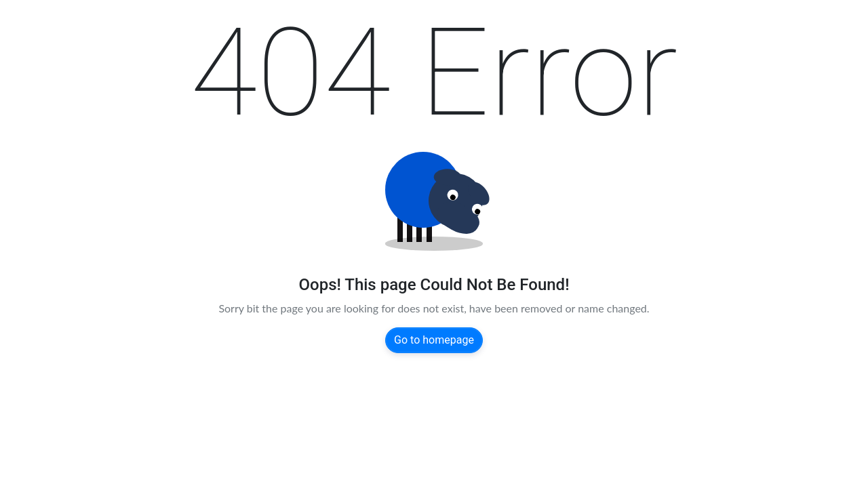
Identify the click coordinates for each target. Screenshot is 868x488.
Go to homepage (434, 340)
